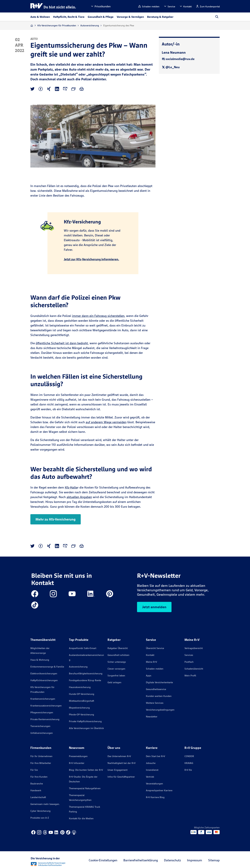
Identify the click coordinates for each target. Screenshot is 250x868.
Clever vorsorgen (116, 669)
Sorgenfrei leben (116, 676)
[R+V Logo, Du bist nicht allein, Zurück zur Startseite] (53, 6)
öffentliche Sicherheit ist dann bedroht (62, 343)
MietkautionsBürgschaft (81, 701)
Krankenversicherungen (43, 699)
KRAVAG (189, 763)
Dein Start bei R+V (155, 756)
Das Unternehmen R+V (119, 756)
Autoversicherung (90, 25)
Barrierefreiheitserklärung (141, 860)
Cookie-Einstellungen (103, 860)
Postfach (189, 662)
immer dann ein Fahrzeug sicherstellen (98, 316)
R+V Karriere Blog (155, 797)
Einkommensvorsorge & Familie (47, 667)
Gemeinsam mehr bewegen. (45, 804)
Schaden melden (155, 669)
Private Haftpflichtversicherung (85, 721)
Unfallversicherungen (42, 733)
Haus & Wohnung (40, 660)
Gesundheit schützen (118, 655)
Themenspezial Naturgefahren (85, 788)
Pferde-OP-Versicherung (81, 715)
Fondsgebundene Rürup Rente (85, 680)
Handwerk (36, 790)
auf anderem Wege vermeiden (106, 422)
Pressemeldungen (78, 756)
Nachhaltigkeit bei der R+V (122, 763)
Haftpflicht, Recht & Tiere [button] (69, 17)
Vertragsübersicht (194, 648)
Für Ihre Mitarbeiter (41, 763)
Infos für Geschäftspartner (121, 777)
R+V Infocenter (77, 763)
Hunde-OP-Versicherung (82, 694)
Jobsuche (151, 763)
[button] (101, 6)
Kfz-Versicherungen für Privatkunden (57, 25)
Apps (149, 676)
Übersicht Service (155, 648)
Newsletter (152, 717)
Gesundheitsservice (156, 689)
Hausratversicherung (80, 687)
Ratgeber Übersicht (118, 648)
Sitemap (214, 860)
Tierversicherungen (40, 726)
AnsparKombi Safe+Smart (83, 648)
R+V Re (188, 770)
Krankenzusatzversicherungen (46, 706)
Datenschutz (172, 860)
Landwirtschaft (38, 797)
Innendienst (152, 770)
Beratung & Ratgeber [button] (160, 17)
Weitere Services (155, 703)
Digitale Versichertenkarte (159, 682)
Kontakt (150, 655)
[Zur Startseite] (32, 26)
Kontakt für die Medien (81, 818)
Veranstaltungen (154, 784)
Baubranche (37, 784)
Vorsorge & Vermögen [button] (130, 17)
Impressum (195, 860)
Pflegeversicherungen (42, 712)
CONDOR (189, 756)
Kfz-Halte (71, 487)
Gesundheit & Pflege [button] (101, 17)
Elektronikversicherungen (44, 673)
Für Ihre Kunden (39, 777)
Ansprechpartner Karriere (159, 790)
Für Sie (34, 770)
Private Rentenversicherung (45, 719)
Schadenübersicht (194, 669)
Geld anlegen (114, 682)
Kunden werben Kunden (159, 696)
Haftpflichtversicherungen (44, 680)
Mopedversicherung (79, 708)
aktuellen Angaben (79, 497)
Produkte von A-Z (40, 818)
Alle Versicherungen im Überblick (86, 728)
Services (189, 655)
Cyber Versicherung (40, 811)
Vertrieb (150, 777)
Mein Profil (190, 676)
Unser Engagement (117, 770)
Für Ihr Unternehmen (41, 756)
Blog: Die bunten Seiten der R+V (86, 770)
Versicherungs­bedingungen (160, 710)
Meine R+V (151, 662)
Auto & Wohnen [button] (40, 17)
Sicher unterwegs (117, 662)
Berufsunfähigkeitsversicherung (86, 673)
